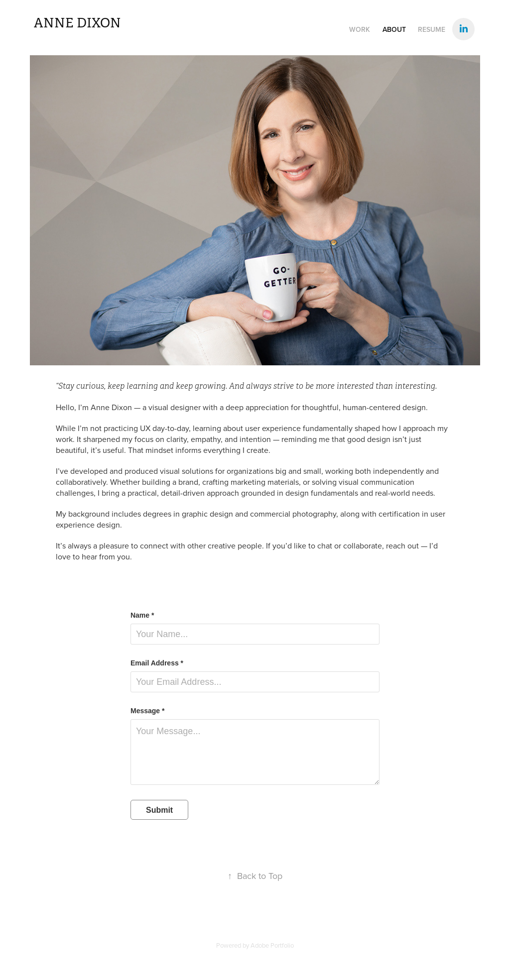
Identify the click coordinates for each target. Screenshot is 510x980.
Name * (142, 615)
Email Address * (157, 663)
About (394, 29)
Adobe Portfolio (272, 945)
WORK (360, 29)
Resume (432, 29)
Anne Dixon (77, 23)
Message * (147, 711)
